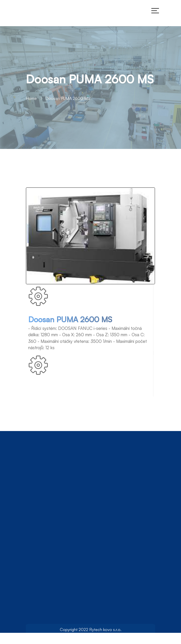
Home (31, 99)
